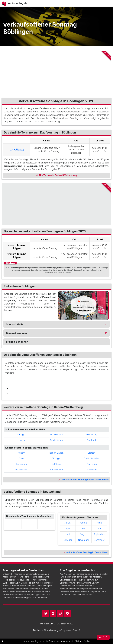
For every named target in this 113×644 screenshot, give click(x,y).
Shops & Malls (15, 324)
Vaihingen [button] (92, 470)
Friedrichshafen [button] (92, 458)
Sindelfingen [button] (57, 440)
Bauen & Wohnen (16, 333)
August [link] (84, 534)
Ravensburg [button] (21, 470)
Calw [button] (21, 458)
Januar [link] (68, 523)
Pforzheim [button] (92, 464)
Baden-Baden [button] (57, 453)
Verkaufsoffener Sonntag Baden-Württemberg (84, 480)
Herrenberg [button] (92, 435)
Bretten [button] (92, 453)
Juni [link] (99, 528)
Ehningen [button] (21, 435)
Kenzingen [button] (21, 464)
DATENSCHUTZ (65, 624)
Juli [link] (68, 534)
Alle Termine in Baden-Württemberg (57, 175)
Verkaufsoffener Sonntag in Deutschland (86, 552)
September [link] (99, 534)
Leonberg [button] (21, 440)
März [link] (99, 523)
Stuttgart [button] (92, 440)
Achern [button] (21, 453)
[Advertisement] (57, 71)
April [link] (68, 528)
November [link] (84, 540)
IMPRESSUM (47, 624)
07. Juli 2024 (17, 150)
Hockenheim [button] (57, 435)
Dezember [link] (99, 540)
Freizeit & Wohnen (17, 342)
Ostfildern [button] (57, 464)
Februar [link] (84, 523)
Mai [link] (83, 528)
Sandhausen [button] (57, 470)
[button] (103, 637)
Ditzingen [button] (57, 458)
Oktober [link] (68, 540)
